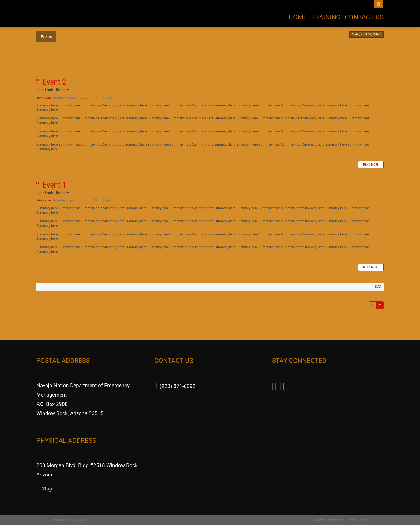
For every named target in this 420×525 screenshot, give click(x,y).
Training (326, 17)
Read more (371, 165)
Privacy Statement (329, 520)
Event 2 (37, 80)
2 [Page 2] (380, 305)
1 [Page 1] (373, 305)
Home (298, 17)
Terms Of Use (357, 520)
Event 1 (37, 183)
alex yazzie (44, 97)
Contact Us (364, 17)
